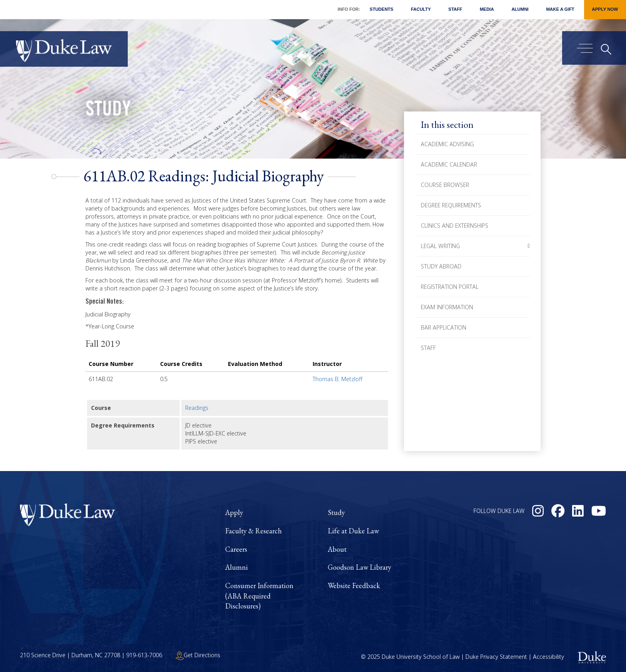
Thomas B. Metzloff (338, 379)
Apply (234, 512)
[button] (529, 246)
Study (108, 111)
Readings (197, 408)
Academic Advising (447, 144)
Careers (236, 549)
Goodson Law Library (360, 567)
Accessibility (549, 657)
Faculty (421, 9)
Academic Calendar (449, 164)
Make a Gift (560, 9)
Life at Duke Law (353, 531)
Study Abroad (441, 266)
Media (487, 9)
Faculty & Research (254, 531)
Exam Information (447, 307)
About (337, 549)
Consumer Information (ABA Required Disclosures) (259, 596)
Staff (455, 9)
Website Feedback (354, 586)
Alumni (520, 9)
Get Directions (198, 655)
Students (381, 9)
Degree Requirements (451, 205)
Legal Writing (440, 246)
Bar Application (444, 327)
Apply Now (605, 9)
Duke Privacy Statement (496, 657)
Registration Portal (450, 287)
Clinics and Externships (455, 226)
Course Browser (445, 185)
